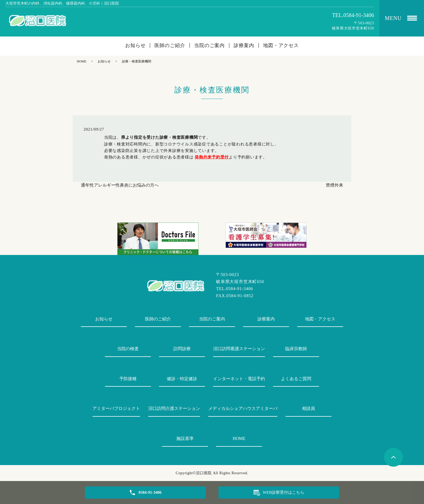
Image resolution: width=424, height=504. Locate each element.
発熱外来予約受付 (212, 157)
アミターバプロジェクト (116, 408)
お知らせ (135, 45)
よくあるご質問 (296, 379)
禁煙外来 (334, 185)
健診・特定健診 (182, 379)
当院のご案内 (209, 45)
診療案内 (244, 45)
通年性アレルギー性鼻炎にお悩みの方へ (120, 185)
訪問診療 (182, 349)
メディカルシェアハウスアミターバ (243, 408)
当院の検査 (128, 349)
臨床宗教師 (296, 349)
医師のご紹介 (170, 45)
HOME (82, 61)
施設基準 (185, 438)
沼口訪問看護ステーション (239, 349)
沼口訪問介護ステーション (174, 408)
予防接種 (128, 379)
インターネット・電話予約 (239, 379)
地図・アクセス (281, 45)
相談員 (309, 408)
